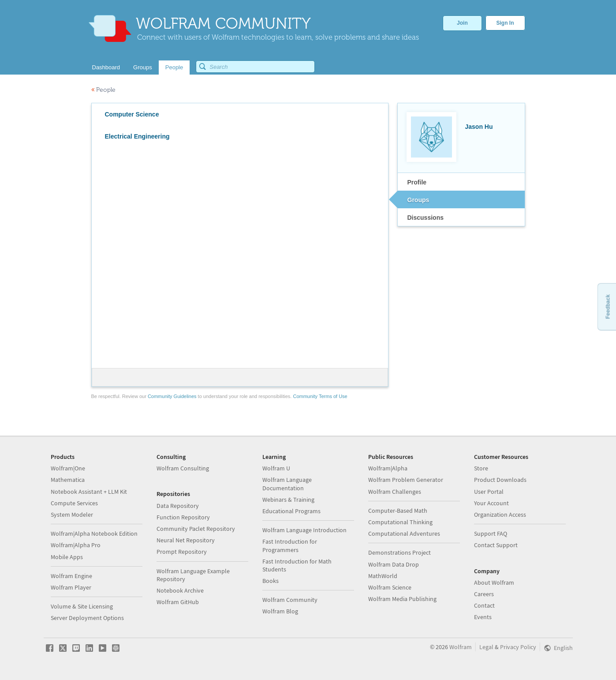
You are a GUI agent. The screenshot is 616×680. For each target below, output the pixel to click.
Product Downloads (500, 480)
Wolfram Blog (280, 611)
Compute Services (74, 503)
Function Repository (183, 517)
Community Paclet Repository (196, 529)
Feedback (608, 306)
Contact (484, 605)
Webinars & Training (288, 500)
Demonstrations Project (399, 552)
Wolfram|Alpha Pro (76, 545)
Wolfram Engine (71, 576)
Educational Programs (291, 511)
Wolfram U (276, 468)
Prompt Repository (182, 552)
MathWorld (383, 576)
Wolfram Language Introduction (304, 530)
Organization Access (500, 515)
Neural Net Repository (186, 540)
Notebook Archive (180, 590)
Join (462, 23)
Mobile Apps (67, 557)
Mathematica (68, 480)
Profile (417, 182)
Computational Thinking (400, 522)
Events (483, 617)
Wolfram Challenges (395, 492)
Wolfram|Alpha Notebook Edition (94, 533)
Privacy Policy (518, 647)
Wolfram (461, 647)
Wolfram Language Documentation (287, 484)
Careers (484, 594)
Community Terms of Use (320, 396)
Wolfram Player (71, 587)
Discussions (426, 218)
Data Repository (178, 506)
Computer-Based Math (398, 511)
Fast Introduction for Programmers (290, 545)
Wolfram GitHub (178, 602)
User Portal (489, 492)
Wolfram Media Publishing (402, 599)
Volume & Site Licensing (82, 606)
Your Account (491, 503)
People (103, 90)
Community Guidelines (172, 396)
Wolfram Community (290, 600)
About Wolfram (494, 582)
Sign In (505, 23)
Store (481, 468)
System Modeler (72, 515)
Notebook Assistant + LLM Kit (89, 492)
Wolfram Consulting (183, 468)
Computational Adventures (404, 533)
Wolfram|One (68, 468)
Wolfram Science (390, 587)
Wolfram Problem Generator (406, 480)
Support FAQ (491, 533)
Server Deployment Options (87, 618)
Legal (486, 647)
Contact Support (496, 545)
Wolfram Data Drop (394, 564)
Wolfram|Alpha (388, 468)
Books (271, 581)
